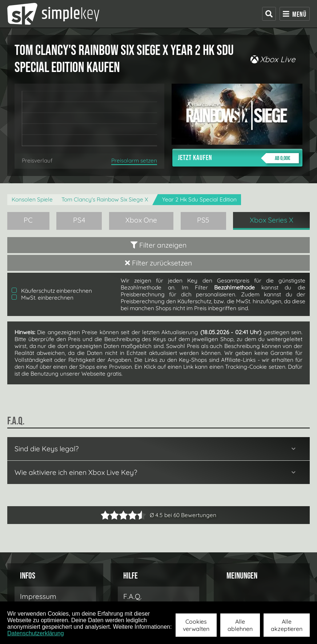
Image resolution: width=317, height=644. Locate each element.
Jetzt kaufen (238, 158)
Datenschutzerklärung (36, 633)
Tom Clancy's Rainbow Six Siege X (105, 199)
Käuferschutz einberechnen (52, 291)
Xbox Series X (272, 220)
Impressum (38, 596)
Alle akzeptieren (287, 625)
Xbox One (141, 220)
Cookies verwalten (196, 625)
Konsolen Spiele (32, 199)
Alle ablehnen (240, 625)
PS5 (203, 220)
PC (28, 220)
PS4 (79, 220)
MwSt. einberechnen (43, 298)
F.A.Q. (133, 596)
